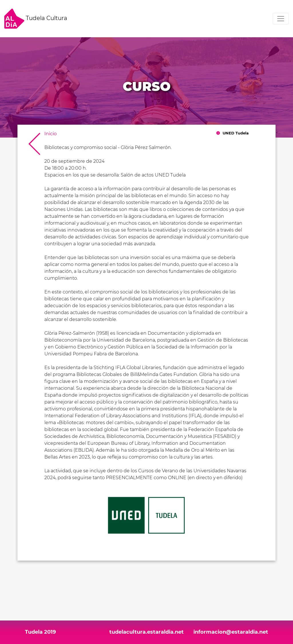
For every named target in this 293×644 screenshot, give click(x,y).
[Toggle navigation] (281, 19)
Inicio (51, 134)
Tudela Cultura (36, 19)
